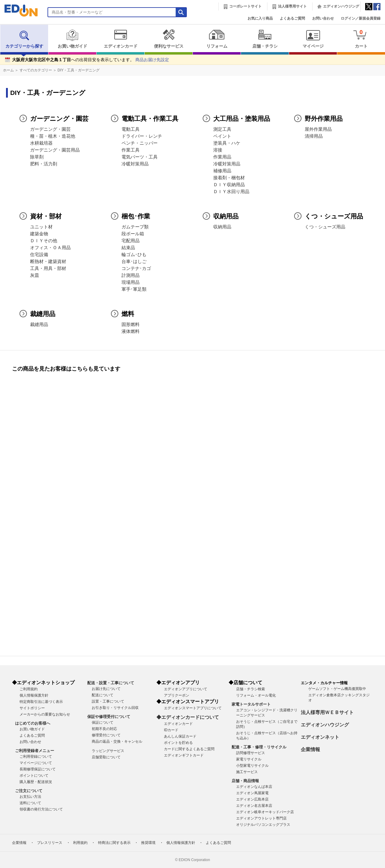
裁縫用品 (39, 324)
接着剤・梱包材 (229, 178)
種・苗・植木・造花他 (53, 136)
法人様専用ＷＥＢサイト (327, 712)
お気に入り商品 (260, 18)
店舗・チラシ (265, 39)
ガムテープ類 (135, 227)
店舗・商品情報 (245, 781)
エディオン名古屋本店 (254, 806)
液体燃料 (131, 331)
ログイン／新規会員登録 (361, 18)
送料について (30, 803)
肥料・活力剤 (44, 164)
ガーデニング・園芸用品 (55, 150)
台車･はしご (134, 262)
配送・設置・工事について (111, 683)
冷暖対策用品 (135, 164)
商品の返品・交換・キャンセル (117, 741)
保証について (103, 722)
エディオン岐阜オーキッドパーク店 (265, 812)
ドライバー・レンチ (142, 136)
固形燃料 (131, 324)
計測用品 (131, 275)
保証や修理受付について (109, 717)
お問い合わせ (323, 18)
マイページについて (36, 763)
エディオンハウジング (341, 6)
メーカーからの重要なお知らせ (45, 714)
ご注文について (29, 791)
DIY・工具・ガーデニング (79, 70)
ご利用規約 (29, 689)
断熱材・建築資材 (48, 262)
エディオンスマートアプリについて (193, 708)
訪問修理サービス (251, 753)
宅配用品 (131, 241)
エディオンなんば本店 (254, 787)
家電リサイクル (249, 759)
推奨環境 (148, 843)
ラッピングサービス (108, 751)
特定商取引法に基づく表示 (41, 702)
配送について (103, 695)
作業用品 (222, 157)
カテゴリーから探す (24, 39)
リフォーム (217, 39)
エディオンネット (320, 737)
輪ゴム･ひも (134, 255)
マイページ (313, 39)
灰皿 (35, 275)
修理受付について (106, 735)
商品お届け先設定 (152, 60)
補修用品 (222, 171)
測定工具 (222, 129)
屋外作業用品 (318, 129)
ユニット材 (41, 227)
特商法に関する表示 (114, 843)
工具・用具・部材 (48, 268)
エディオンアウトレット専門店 (261, 818)
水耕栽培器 (41, 143)
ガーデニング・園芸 (50, 129)
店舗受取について (106, 757)
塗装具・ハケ (227, 143)
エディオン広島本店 (252, 799)
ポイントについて (34, 776)
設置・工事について (108, 701)
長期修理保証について (38, 769)
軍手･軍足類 (134, 289)
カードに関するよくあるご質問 (189, 749)
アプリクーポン (177, 695)
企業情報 (310, 749)
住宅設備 (39, 255)
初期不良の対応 (104, 729)
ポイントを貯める (178, 743)
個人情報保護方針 (34, 695)
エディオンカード (120, 39)
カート (361, 39)
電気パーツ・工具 (140, 157)
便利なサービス (169, 39)
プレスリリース (50, 843)
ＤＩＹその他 (44, 241)
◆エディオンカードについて (188, 717)
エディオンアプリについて (186, 689)
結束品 (128, 248)
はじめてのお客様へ (33, 723)
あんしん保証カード (180, 736)
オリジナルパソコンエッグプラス (263, 825)
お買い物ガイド (72, 39)
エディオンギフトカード (184, 755)
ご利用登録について (36, 757)
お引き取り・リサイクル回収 (115, 708)
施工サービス (247, 772)
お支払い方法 (30, 797)
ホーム (8, 70)
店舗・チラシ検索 (251, 689)
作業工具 (131, 150)
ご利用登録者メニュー (35, 751)
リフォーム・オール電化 (256, 695)
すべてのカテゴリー (36, 70)
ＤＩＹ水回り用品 (231, 192)
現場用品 (131, 282)
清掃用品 (314, 136)
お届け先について (106, 689)
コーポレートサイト (245, 6)
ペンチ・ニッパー (140, 143)
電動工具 (131, 129)
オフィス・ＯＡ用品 (50, 248)
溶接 (218, 150)
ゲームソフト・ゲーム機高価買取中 (337, 689)
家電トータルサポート (251, 704)
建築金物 (39, 234)
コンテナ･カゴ (136, 268)
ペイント (222, 136)
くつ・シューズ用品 (325, 227)
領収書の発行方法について (41, 809)
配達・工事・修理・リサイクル (259, 747)
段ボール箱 (133, 234)
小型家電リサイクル (252, 766)
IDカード (171, 730)
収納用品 (222, 227)
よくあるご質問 (292, 18)
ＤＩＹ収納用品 (229, 185)
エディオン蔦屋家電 (252, 793)
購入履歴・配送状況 (36, 782)
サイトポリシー (32, 708)
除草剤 (37, 157)
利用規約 (80, 843)
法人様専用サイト (292, 6)
